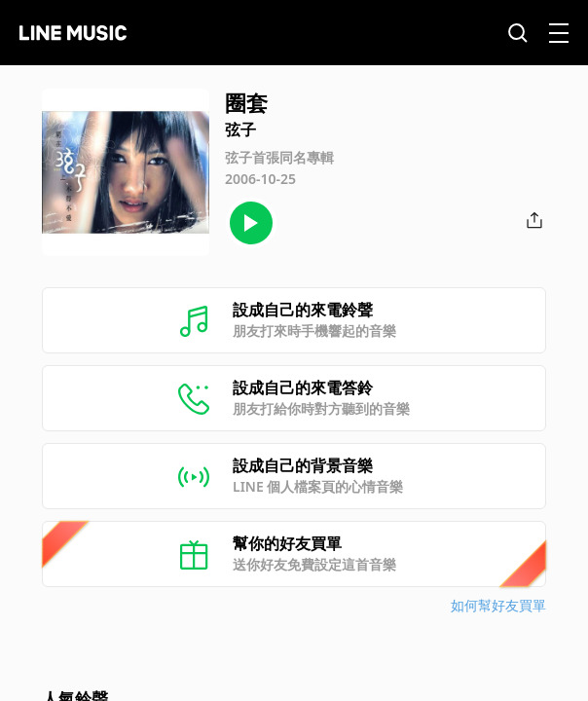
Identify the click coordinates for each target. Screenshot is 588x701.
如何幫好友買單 (498, 605)
